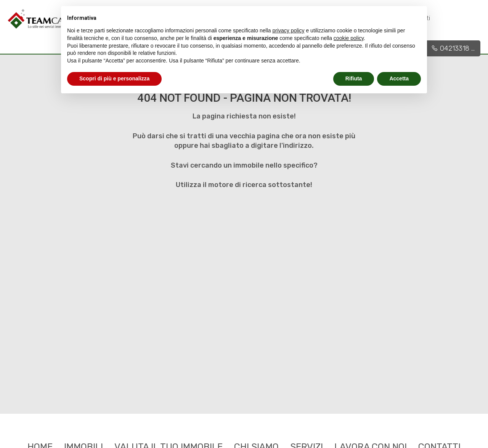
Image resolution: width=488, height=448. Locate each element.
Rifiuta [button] (354, 78)
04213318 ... (453, 48)
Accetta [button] (399, 78)
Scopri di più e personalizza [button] (114, 78)
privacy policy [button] (289, 30)
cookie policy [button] (349, 38)
